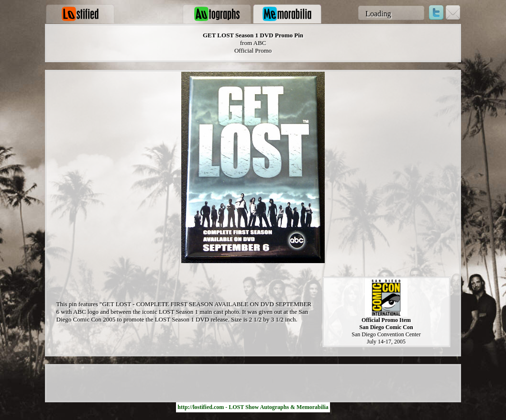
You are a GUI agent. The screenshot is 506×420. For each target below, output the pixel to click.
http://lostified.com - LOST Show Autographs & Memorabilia (253, 407)
